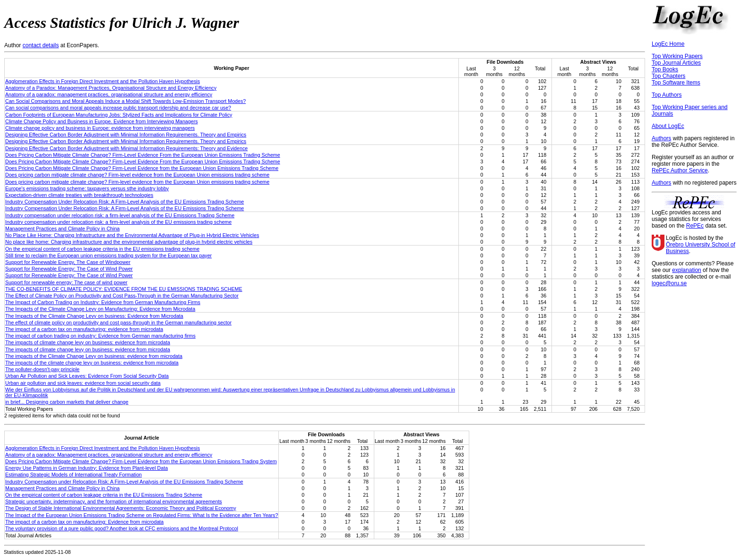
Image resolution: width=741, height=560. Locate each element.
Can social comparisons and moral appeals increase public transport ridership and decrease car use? (118, 108)
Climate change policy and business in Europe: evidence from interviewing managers (100, 128)
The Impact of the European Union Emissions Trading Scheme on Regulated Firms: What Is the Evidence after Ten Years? (142, 515)
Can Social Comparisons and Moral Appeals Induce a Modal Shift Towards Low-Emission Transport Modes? (125, 101)
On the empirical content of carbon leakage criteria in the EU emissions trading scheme (102, 249)
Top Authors (667, 95)
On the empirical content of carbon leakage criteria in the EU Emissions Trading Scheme (104, 495)
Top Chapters (668, 76)
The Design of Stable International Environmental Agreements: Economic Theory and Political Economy (121, 508)
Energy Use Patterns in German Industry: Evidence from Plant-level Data (86, 468)
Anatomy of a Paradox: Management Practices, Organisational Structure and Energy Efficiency (111, 88)
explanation (686, 270)
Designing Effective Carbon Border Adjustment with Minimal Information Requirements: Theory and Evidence (126, 148)
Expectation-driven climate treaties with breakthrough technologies (79, 195)
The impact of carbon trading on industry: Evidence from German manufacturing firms (100, 336)
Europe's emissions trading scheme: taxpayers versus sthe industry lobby (87, 188)
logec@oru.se (669, 283)
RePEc (695, 226)
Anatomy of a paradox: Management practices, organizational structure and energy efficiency (109, 455)
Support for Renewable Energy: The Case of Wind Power (69, 269)
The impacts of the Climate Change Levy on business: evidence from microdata (94, 356)
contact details (41, 45)
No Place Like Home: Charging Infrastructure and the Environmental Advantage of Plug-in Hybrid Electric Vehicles (132, 235)
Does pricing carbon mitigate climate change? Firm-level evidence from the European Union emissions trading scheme (137, 175)
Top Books (665, 69)
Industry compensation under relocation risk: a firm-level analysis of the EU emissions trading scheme (118, 222)
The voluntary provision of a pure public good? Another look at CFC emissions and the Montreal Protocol (122, 528)
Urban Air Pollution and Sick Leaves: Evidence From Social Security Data (87, 376)
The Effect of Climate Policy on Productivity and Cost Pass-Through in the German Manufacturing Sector (122, 296)
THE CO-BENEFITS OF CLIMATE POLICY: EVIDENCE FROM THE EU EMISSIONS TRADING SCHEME (124, 289)
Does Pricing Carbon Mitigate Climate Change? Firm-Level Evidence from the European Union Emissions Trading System (141, 461)
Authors (661, 138)
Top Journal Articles (676, 63)
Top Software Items (676, 83)
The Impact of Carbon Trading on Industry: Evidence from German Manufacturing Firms (103, 302)
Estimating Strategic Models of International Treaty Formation (73, 475)
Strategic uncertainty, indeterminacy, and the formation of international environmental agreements (114, 501)
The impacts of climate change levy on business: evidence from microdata (88, 342)
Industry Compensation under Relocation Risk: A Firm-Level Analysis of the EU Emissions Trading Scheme (124, 482)
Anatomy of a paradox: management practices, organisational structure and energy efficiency (109, 94)
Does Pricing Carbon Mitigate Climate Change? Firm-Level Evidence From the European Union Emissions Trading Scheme (143, 155)
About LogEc (668, 126)
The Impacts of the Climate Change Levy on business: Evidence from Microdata (94, 316)
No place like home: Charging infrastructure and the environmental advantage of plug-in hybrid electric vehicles (129, 242)
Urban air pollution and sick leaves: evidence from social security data (83, 383)
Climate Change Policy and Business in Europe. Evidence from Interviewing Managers (102, 121)
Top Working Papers (677, 56)
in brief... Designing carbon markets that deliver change (67, 402)
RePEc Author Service (680, 170)
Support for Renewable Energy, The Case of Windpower (68, 262)
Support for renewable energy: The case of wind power (66, 282)
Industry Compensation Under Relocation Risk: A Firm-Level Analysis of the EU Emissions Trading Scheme (125, 202)
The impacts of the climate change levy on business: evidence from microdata (92, 363)
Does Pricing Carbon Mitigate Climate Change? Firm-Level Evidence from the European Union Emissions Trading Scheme (142, 168)
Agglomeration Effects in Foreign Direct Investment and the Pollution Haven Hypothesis (103, 81)
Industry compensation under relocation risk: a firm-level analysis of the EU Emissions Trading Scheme (120, 215)
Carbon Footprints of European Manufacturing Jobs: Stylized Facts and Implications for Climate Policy (119, 115)
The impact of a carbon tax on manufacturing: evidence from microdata (84, 329)
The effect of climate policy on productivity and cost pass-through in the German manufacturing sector (118, 322)
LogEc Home (668, 44)
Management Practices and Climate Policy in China (62, 229)
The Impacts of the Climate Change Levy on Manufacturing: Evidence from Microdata (100, 309)
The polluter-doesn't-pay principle (42, 369)
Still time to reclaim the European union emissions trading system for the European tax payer (108, 255)
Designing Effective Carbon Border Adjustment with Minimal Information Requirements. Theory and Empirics (126, 135)
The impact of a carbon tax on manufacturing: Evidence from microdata (84, 522)
